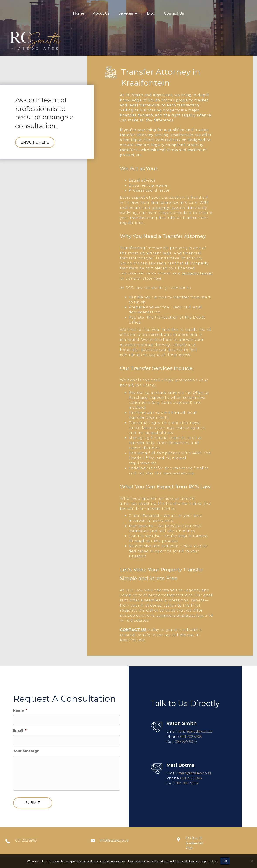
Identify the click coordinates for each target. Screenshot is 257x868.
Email (20, 731)
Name (20, 710)
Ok (225, 861)
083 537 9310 (186, 742)
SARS (197, 453)
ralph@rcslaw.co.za (196, 731)
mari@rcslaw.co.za (195, 773)
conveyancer (133, 273)
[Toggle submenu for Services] (136, 13)
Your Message (26, 751)
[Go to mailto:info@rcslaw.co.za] (128, 842)
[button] (35, 142)
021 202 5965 (191, 737)
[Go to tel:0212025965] (43, 842)
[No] (252, 861)
